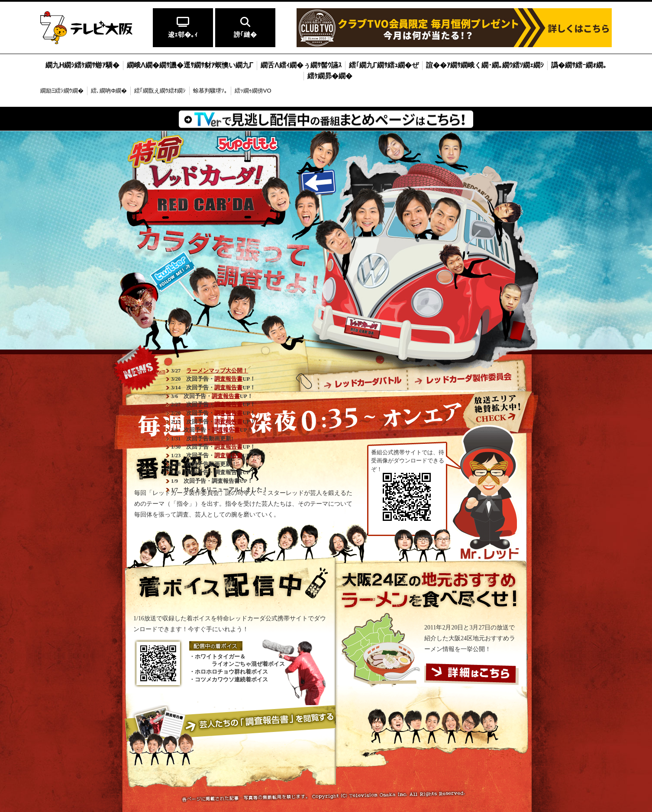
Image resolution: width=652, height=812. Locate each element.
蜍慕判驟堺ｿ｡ (210, 91)
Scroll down (151, 371)
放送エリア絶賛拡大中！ (496, 409)
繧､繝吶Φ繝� (109, 91)
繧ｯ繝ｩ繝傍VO (253, 91)
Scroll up (125, 371)
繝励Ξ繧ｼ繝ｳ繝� (62, 91)
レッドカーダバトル (363, 381)
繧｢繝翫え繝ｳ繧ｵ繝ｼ (160, 91)
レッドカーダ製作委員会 (463, 381)
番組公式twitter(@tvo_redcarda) (173, 272)
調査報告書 (228, 379)
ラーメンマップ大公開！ (217, 371)
